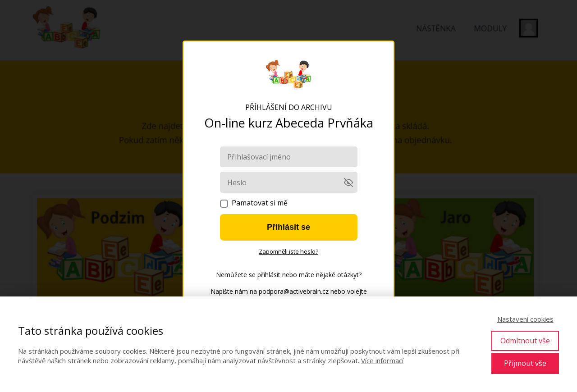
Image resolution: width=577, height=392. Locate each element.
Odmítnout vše (525, 341)
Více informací (382, 360)
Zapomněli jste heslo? (288, 251)
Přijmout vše (525, 363)
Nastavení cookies (525, 319)
